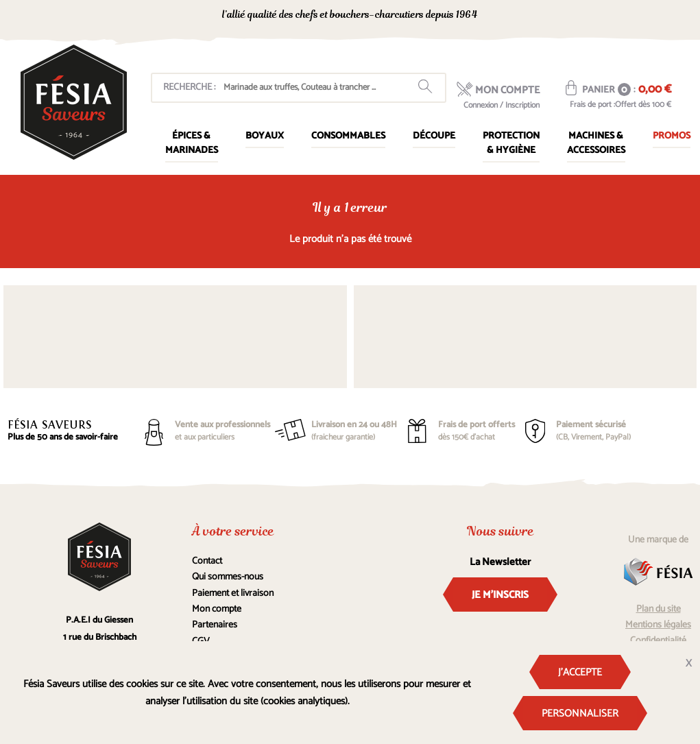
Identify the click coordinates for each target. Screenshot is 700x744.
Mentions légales (658, 625)
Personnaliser (580, 713)
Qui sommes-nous (228, 577)
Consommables (348, 136)
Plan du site (659, 609)
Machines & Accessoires (596, 143)
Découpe (434, 136)
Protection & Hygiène (511, 143)
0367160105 (570, 16)
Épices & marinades (192, 143)
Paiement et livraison (233, 593)
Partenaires (215, 625)
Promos (672, 136)
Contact (207, 561)
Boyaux (265, 136)
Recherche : (189, 87)
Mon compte (217, 609)
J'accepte (580, 672)
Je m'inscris (500, 595)
